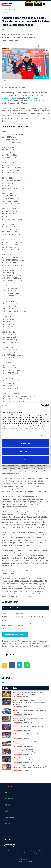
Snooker (8, 793)
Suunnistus (9, 799)
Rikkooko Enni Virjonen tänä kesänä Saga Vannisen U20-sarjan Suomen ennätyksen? (30, 719)
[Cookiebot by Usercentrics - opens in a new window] (41, 406)
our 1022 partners (14, 415)
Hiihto (8, 824)
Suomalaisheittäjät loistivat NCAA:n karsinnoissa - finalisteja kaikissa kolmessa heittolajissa (28, 751)
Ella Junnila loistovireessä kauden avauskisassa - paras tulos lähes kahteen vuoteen (29, 735)
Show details (41, 436)
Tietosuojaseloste (25, 859)
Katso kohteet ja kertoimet (17, 635)
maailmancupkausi (9, 98)
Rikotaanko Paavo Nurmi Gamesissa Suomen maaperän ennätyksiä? (30, 711)
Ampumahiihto (10, 818)
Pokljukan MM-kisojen (25, 95)
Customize (26, 451)
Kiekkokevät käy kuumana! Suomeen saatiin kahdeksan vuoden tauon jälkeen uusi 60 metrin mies (29, 759)
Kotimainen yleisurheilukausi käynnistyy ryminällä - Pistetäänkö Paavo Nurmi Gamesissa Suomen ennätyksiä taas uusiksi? (30, 702)
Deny (26, 460)
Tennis (8, 805)
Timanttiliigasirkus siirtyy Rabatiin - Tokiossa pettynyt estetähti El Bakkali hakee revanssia (29, 743)
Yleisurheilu (10, 787)
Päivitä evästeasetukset (26, 861)
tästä (23, 85)
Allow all (26, 443)
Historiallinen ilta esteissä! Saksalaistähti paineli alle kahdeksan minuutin (28, 727)
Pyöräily (8, 811)
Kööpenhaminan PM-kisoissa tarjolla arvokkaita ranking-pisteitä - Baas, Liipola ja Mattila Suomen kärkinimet (30, 767)
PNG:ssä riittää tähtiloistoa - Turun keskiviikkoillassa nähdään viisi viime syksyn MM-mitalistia (28, 693)
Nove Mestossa (34, 98)
